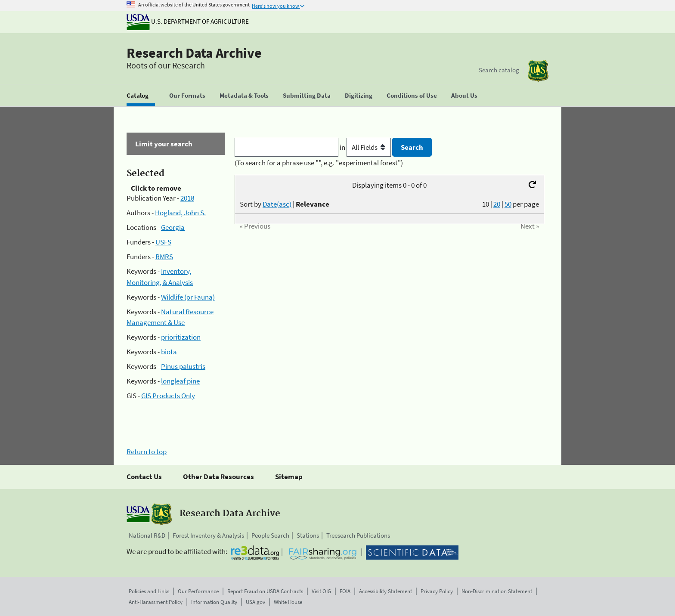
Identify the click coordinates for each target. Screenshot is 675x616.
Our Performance (198, 591)
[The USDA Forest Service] (538, 71)
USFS (163, 242)
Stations (308, 535)
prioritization (181, 337)
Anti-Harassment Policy (156, 602)
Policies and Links (149, 591)
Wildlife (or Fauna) (188, 297)
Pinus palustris (183, 366)
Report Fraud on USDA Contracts (265, 591)
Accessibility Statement (385, 591)
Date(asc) (277, 204)
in (366, 147)
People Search (270, 535)
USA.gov (255, 602)
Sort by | (285, 204)
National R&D (147, 535)
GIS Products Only (168, 396)
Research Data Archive (194, 53)
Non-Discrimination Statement (497, 591)
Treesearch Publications (358, 535)
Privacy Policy (437, 591)
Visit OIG (321, 591)
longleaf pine (180, 381)
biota (169, 352)
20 (497, 204)
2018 (187, 198)
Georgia (173, 227)
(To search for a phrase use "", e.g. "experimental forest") (319, 163)
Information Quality (214, 602)
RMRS (164, 257)
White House (288, 602)
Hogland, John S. (180, 213)
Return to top (147, 452)
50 (508, 204)
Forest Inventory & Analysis (208, 535)
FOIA (345, 591)
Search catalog (499, 70)
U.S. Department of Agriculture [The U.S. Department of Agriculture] (188, 21)
